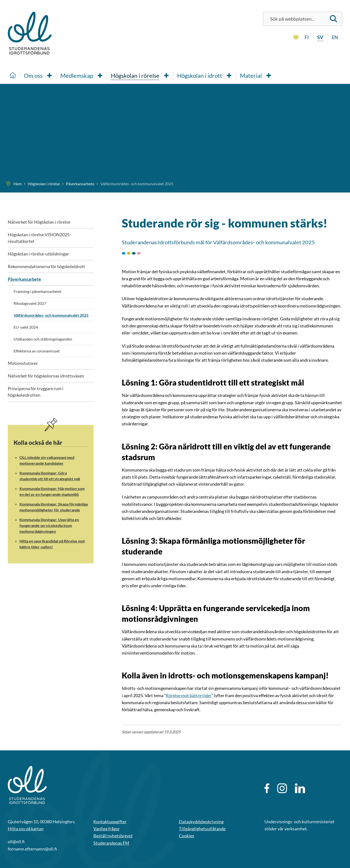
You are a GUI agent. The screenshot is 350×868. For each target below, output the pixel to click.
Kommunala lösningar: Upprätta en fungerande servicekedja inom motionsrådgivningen (49, 525)
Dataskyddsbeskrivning (201, 822)
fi (307, 37)
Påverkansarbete (24, 279)
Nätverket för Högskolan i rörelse (39, 222)
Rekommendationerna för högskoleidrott (46, 266)
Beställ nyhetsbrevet (113, 836)
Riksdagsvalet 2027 (30, 303)
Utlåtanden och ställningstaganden (43, 339)
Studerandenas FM (111, 843)
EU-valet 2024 (26, 327)
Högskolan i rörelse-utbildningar (38, 254)
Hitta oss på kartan (26, 829)
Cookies (187, 836)
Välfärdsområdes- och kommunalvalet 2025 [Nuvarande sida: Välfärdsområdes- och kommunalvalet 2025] (51, 315)
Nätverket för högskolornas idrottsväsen (46, 376)
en (335, 37)
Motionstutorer (23, 363)
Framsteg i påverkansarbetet (38, 291)
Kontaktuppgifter (110, 822)
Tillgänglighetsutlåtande (202, 829)
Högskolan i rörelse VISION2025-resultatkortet (39, 238)
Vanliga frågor (107, 829)
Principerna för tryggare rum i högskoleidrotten (36, 392)
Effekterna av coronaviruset (37, 351)
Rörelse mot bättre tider (189, 695)
